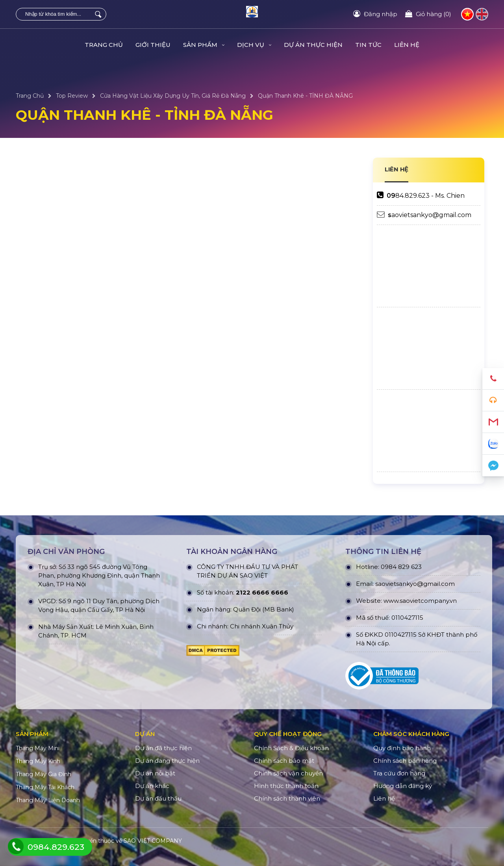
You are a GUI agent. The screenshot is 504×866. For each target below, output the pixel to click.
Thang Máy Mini (38, 748)
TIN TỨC (368, 45)
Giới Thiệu (153, 45)
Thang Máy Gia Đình (44, 774)
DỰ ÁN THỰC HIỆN (313, 45)
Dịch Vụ (254, 45)
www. (392, 601)
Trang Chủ (104, 45)
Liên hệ (407, 45)
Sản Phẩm (204, 45)
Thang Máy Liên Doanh (48, 800)
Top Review (72, 96)
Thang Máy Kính (38, 761)
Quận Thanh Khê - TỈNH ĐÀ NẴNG (305, 96)
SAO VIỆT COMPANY (153, 841)
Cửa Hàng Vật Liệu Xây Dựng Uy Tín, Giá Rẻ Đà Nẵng (173, 96)
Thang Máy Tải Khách (45, 787)
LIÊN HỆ (397, 169)
